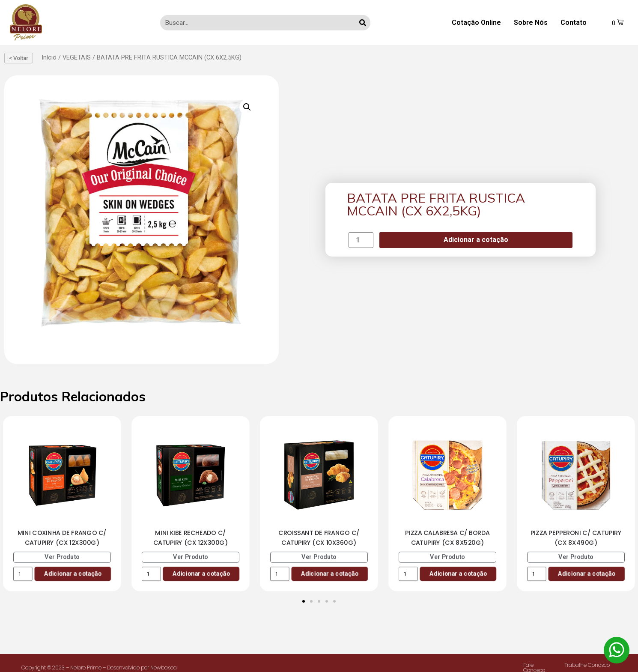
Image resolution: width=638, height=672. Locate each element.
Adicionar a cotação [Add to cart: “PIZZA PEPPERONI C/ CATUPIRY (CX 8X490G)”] (586, 573)
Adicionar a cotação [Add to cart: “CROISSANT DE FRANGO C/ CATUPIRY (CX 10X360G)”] (329, 573)
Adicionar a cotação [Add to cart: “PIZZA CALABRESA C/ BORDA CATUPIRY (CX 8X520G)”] (458, 573)
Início (49, 57)
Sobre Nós (531, 22)
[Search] (363, 23)
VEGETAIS (77, 57)
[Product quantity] (361, 240)
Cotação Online (476, 22)
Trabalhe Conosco (587, 665)
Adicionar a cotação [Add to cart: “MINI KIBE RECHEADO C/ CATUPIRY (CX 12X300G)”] (201, 573)
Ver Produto (62, 557)
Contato (574, 22)
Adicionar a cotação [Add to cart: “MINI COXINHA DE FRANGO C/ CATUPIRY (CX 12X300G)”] (73, 573)
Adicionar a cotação (476, 240)
